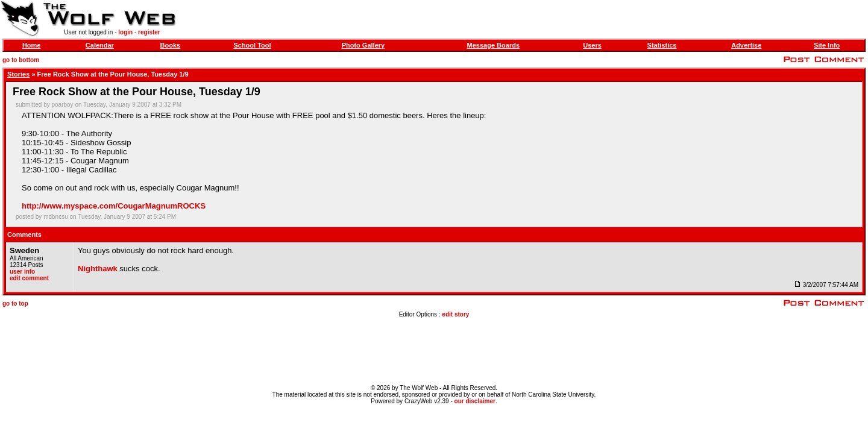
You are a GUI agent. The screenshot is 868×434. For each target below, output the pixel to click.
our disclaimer (475, 401)
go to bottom (21, 60)
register (149, 32)
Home (32, 45)
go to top (15, 303)
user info (22, 272)
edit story (455, 314)
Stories (18, 74)
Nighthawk (98, 269)
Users (592, 45)
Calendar (100, 45)
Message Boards (493, 45)
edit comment (29, 278)
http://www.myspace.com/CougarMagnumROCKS (114, 206)
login (125, 32)
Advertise (746, 45)
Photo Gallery (363, 45)
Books (171, 45)
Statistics (662, 45)
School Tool (252, 45)
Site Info (827, 45)
